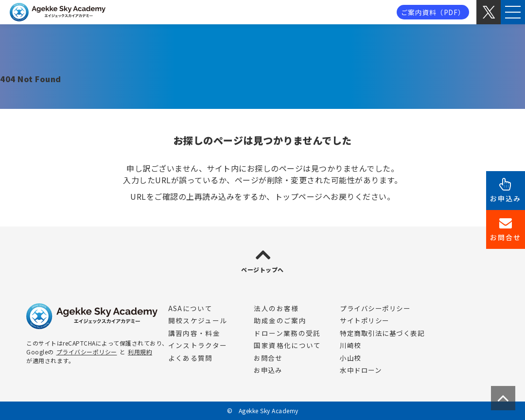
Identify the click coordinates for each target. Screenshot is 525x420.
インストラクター (198, 345)
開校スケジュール (198, 320)
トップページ (299, 196)
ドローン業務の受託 (287, 333)
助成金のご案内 (280, 320)
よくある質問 (191, 358)
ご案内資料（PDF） (433, 12)
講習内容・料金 (194, 333)
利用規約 (140, 352)
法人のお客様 (276, 308)
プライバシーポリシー (87, 352)
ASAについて (191, 308)
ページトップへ (262, 270)
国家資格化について (287, 345)
